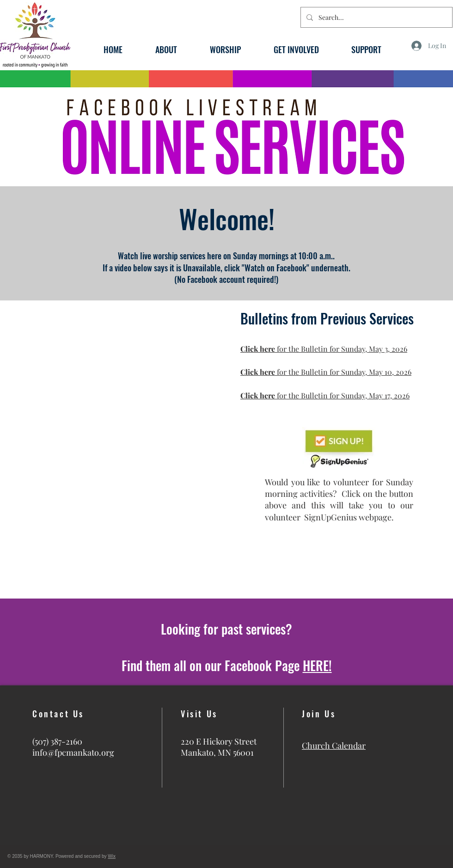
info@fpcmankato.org (73, 752)
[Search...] (376, 17)
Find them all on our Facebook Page (227, 665)
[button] (166, 48)
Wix (112, 856)
